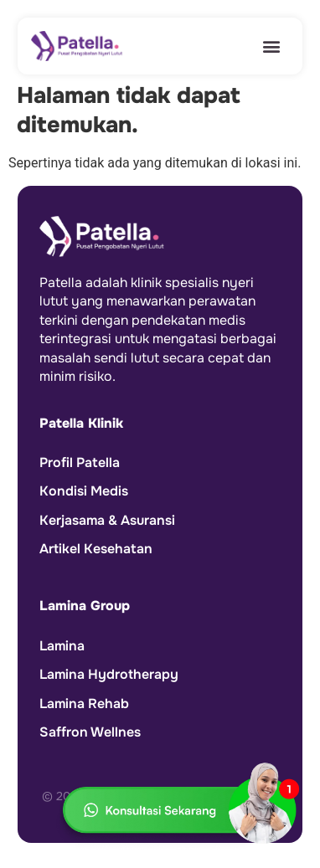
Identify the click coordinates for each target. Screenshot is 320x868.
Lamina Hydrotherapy (109, 674)
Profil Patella (80, 462)
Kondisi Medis (84, 491)
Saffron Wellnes (90, 731)
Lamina (62, 645)
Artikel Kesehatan (96, 549)
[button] (272, 46)
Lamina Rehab (84, 703)
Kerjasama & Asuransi (107, 520)
